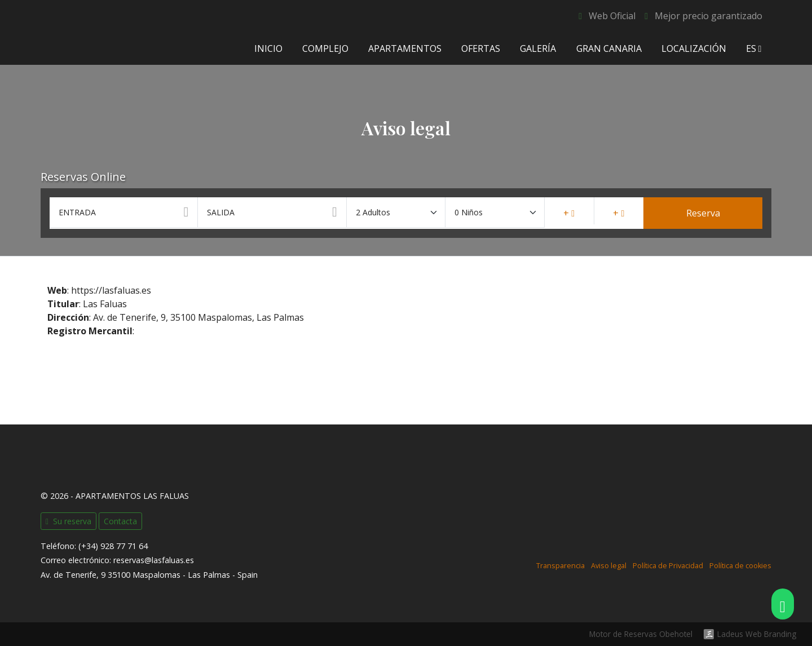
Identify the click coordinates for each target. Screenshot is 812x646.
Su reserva (69, 521)
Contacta (120, 521)
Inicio (268, 48)
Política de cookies (740, 566)
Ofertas (481, 48)
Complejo (325, 48)
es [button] (754, 48)
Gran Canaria (608, 48)
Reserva (703, 213)
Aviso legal (609, 566)
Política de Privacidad (668, 566)
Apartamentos (405, 48)
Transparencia (561, 566)
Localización (693, 48)
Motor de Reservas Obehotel (641, 634)
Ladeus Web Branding (757, 634)
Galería (538, 48)
